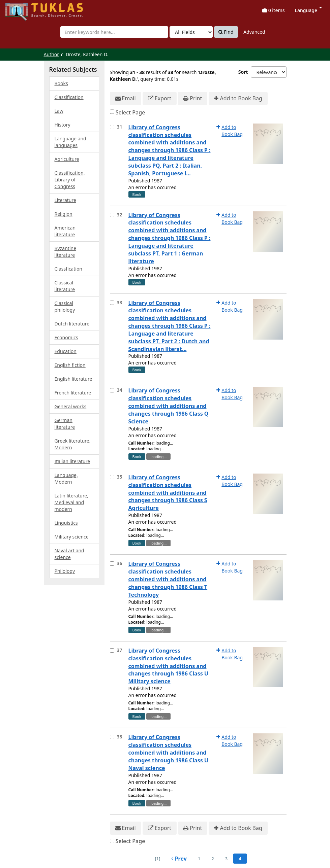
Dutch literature (72, 324)
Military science (72, 537)
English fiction (70, 365)
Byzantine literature (66, 252)
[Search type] (191, 32)
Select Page (130, 112)
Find (226, 32)
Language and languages (70, 142)
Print (193, 98)
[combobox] (114, 32)
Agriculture (67, 159)
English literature (73, 379)
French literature (73, 393)
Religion (64, 214)
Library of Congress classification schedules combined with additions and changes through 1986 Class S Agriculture (168, 493)
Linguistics (66, 523)
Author (52, 54)
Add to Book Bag (238, 98)
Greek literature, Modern (73, 444)
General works (71, 406)
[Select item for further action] (112, 127)
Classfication (69, 269)
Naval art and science (69, 554)
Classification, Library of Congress (70, 180)
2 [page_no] (213, 859)
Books (61, 83)
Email (126, 98)
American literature (65, 231)
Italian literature (72, 461)
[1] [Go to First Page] (157, 859)
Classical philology (65, 306)
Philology (65, 571)
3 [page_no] (226, 859)
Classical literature (65, 286)
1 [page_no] (199, 859)
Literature (65, 200)
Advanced (254, 32)
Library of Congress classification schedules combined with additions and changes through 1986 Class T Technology (168, 579)
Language (308, 10)
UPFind (22, 9)
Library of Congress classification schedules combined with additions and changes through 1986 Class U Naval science (168, 752)
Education (66, 351)
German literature (65, 424)
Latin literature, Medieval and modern (72, 502)
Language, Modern (66, 478)
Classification (69, 97)
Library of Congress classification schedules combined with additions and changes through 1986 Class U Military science (168, 666)
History (63, 125)
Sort (243, 72)
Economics (66, 337)
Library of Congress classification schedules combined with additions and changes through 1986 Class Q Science (169, 406)
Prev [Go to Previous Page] (179, 859)
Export (160, 98)
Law (59, 111)
